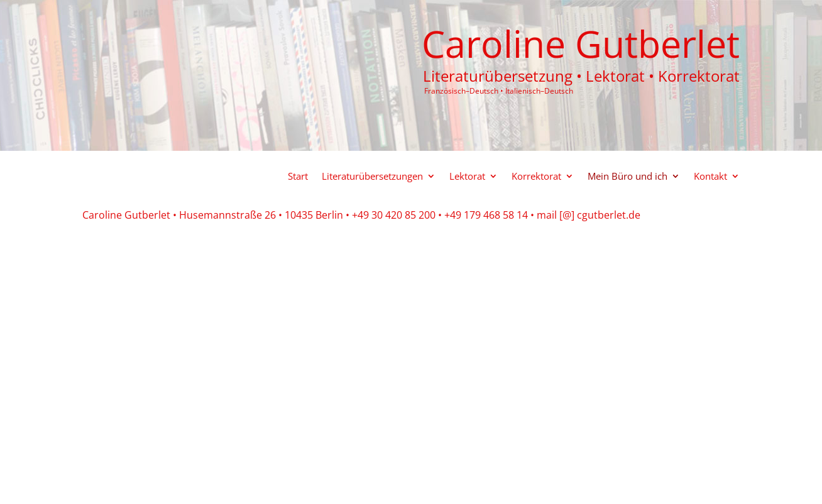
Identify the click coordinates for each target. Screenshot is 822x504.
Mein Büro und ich (627, 177)
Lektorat (467, 177)
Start (298, 177)
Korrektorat (536, 177)
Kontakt (710, 177)
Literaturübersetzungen (372, 177)
